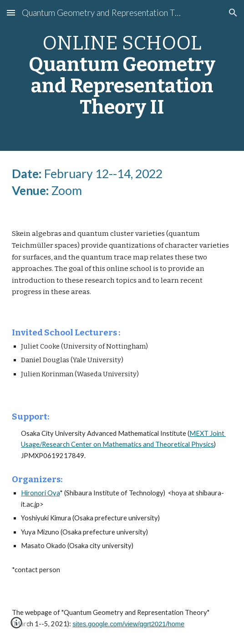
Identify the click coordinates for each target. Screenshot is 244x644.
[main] (122, 75)
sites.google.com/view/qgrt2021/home (128, 624)
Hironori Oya (40, 493)
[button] (11, 12)
